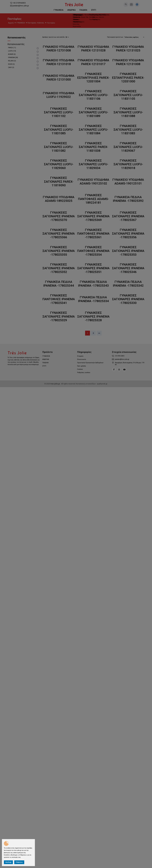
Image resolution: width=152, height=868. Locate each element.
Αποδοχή (8, 862)
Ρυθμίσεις (19, 862)
